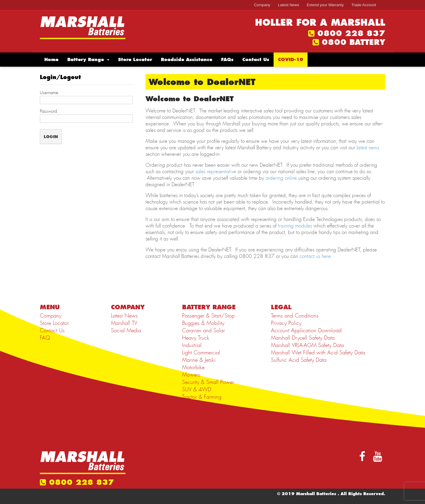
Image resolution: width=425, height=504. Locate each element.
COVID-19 (291, 59)
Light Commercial (201, 353)
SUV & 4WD (197, 390)
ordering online (281, 178)
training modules (295, 226)
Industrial (192, 345)
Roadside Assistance (187, 59)
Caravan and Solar (203, 330)
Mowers (191, 375)
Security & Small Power (208, 382)
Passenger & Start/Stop (208, 316)
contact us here (315, 256)
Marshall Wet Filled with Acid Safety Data (318, 353)
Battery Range (86, 59)
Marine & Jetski (199, 360)
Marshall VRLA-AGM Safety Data (307, 345)
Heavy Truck (196, 338)
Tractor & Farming (202, 397)
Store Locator (135, 59)
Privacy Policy (286, 323)
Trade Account (364, 5)
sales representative (216, 171)
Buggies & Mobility (203, 323)
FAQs (227, 59)
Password (48, 111)
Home (51, 59)
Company (262, 5)
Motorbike (193, 367)
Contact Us (256, 59)
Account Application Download (306, 330)
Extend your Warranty (325, 5)
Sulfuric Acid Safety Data (299, 360)
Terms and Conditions (295, 316)
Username (49, 93)
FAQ (45, 338)
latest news (368, 148)
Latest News (289, 5)
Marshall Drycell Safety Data (303, 338)
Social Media (126, 330)
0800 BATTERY (353, 42)
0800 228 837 (351, 33)
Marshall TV (124, 323)
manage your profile (199, 141)
